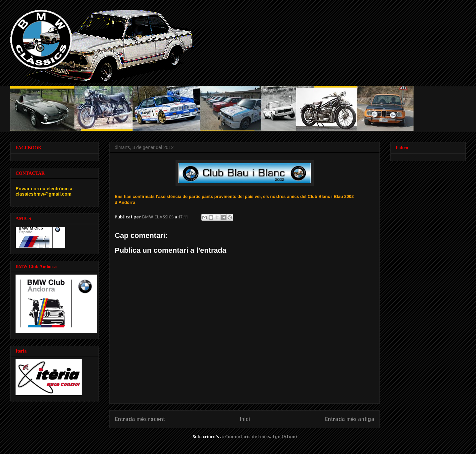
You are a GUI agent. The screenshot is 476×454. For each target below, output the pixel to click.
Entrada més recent (140, 419)
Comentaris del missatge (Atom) (261, 436)
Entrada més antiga (350, 419)
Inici (245, 419)
